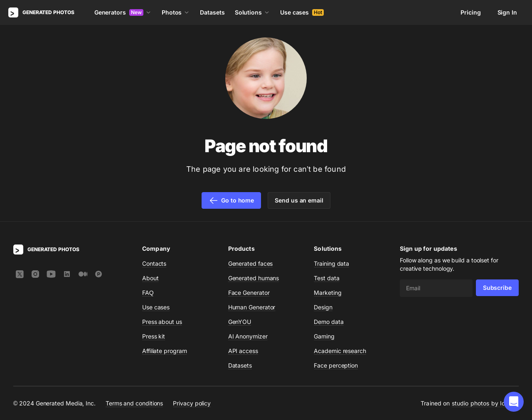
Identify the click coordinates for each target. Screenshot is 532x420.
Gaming (324, 336)
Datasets (212, 12)
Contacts (154, 263)
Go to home (231, 200)
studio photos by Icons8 (485, 403)
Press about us (162, 322)
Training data (331, 263)
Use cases (302, 12)
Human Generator (252, 307)
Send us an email (299, 200)
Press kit (154, 336)
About (150, 278)
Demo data (329, 322)
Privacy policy (192, 403)
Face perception (336, 365)
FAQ (148, 293)
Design (323, 307)
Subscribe (497, 288)
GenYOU (240, 322)
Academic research (340, 351)
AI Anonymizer (248, 336)
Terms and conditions (134, 403)
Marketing (328, 293)
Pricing (470, 12)
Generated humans (254, 278)
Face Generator (249, 293)
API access (243, 351)
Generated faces (251, 263)
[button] (514, 402)
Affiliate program (165, 351)
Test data (326, 278)
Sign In (507, 12)
